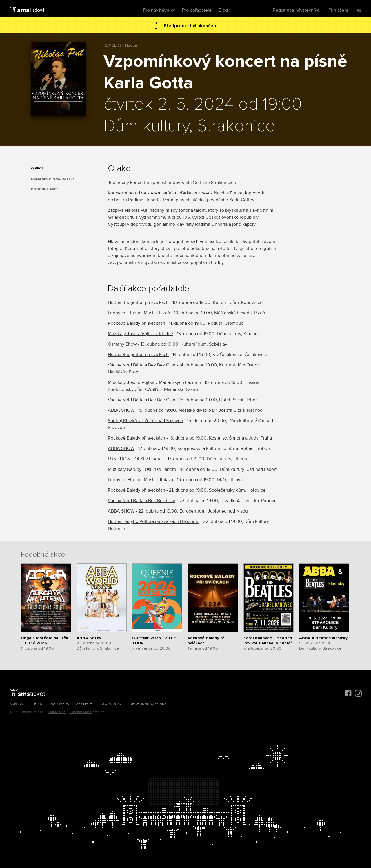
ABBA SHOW (121, 410)
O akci (37, 168)
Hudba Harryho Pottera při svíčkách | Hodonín (154, 521)
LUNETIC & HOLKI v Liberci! (136, 459)
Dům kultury (146, 126)
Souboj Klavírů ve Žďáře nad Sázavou (146, 421)
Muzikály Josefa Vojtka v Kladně (140, 334)
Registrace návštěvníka (296, 10)
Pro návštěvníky (159, 10)
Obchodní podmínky (148, 704)
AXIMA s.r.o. (57, 712)
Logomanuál (111, 704)
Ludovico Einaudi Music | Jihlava (140, 480)
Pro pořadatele (197, 10)
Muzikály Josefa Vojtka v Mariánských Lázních (154, 382)
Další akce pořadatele (53, 179)
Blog (223, 10)
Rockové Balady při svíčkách (137, 323)
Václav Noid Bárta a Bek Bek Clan (142, 365)
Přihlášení (338, 10)
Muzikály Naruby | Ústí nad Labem (142, 469)
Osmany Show (122, 344)
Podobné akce (45, 189)
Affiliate (84, 704)
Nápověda (60, 704)
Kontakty (19, 704)
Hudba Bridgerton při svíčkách (138, 302)
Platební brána (80, 712)
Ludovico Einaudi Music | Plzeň (139, 313)
